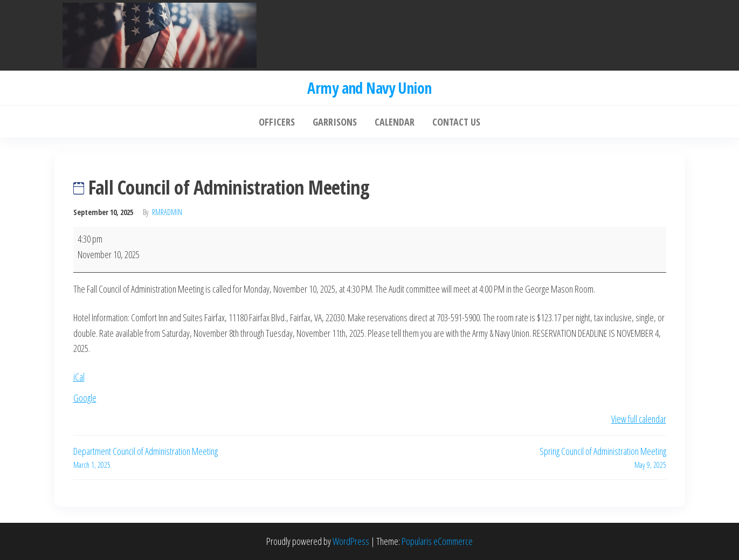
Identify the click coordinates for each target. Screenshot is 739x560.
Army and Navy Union (369, 88)
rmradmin (167, 212)
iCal (79, 377)
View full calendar (639, 419)
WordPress (351, 541)
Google (85, 398)
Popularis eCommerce (437, 541)
